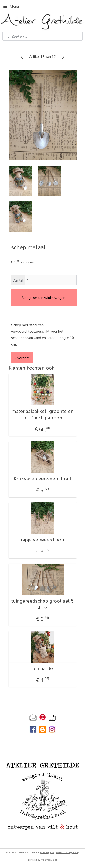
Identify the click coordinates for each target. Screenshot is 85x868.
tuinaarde (42, 669)
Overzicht (22, 358)
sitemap (45, 852)
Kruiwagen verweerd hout (42, 479)
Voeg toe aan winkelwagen (44, 298)
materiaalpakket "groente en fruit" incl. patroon (43, 415)
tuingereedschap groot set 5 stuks (42, 604)
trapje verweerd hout (42, 540)
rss (53, 852)
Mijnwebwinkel (49, 860)
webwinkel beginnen (67, 852)
